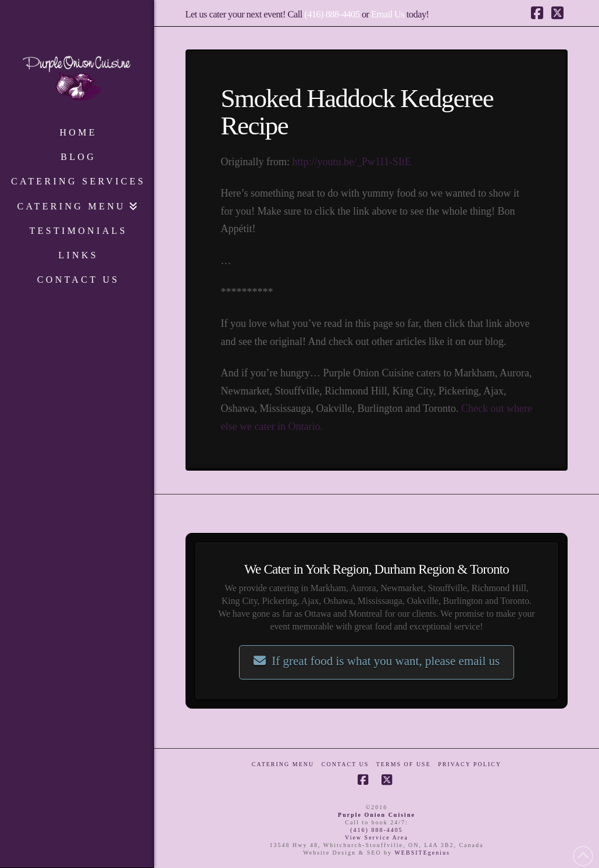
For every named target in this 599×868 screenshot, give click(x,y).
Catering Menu (283, 764)
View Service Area (377, 837)
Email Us (388, 14)
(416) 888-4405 (332, 14)
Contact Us (345, 764)
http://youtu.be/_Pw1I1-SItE (352, 162)
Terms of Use (404, 764)
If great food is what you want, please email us (377, 661)
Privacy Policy (470, 764)
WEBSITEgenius (422, 853)
